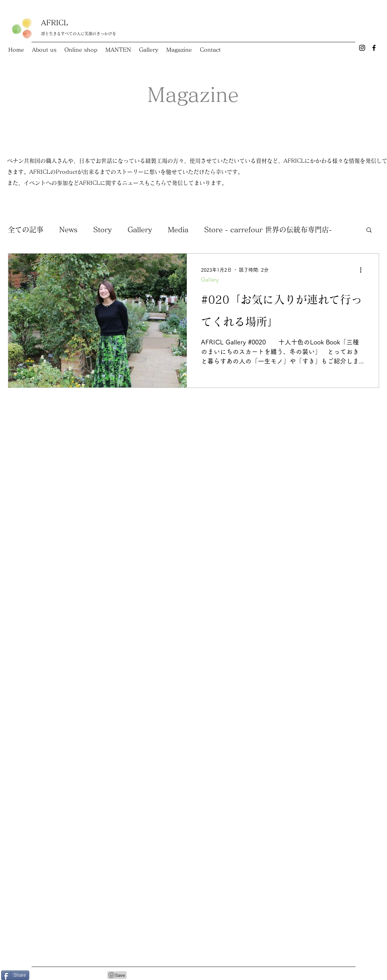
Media (178, 229)
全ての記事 (26, 229)
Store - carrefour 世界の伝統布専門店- (268, 229)
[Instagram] (362, 48)
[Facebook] (374, 48)
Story (102, 229)
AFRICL (55, 23)
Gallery (140, 229)
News (68, 229)
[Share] (15, 975)
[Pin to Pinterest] (117, 975)
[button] (369, 230)
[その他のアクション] (363, 270)
